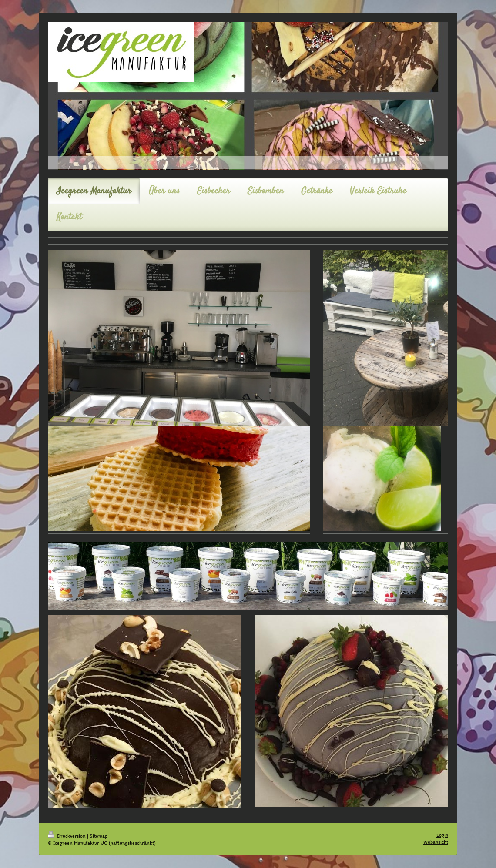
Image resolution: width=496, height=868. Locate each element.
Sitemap (99, 836)
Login (442, 835)
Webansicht (436, 842)
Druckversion (67, 836)
